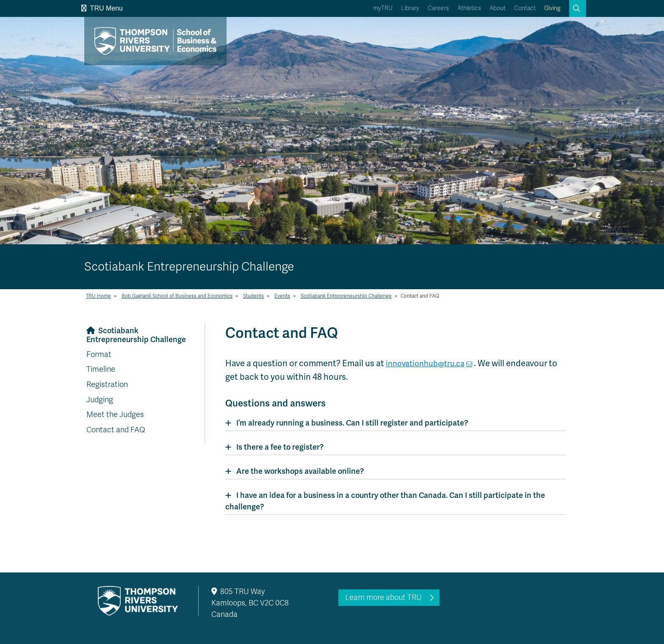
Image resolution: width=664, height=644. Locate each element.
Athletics (469, 8)
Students (253, 296)
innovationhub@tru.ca (429, 363)
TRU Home (98, 296)
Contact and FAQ (116, 430)
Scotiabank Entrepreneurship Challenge (346, 296)
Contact (525, 8)
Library (410, 8)
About (498, 8)
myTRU (383, 8)
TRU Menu (102, 8)
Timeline (101, 369)
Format (99, 354)
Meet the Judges (115, 415)
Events (282, 296)
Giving (552, 8)
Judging (100, 400)
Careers (438, 8)
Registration (107, 384)
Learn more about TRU (383, 597)
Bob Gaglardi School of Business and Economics (177, 296)
